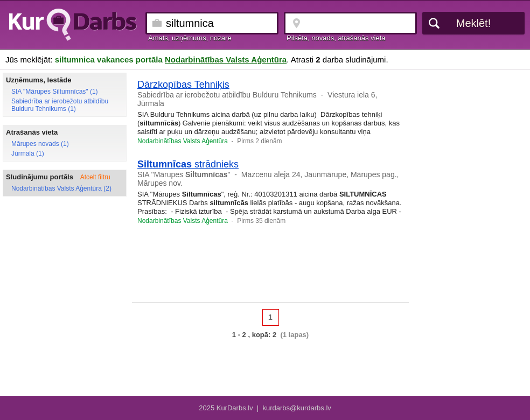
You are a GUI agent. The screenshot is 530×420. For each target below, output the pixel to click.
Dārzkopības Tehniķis (183, 85)
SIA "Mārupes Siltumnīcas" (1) (55, 92)
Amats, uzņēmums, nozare (190, 38)
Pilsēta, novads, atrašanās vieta (336, 38)
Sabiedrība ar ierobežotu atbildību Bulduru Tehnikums (227, 95)
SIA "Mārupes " (184, 174)
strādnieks (188, 164)
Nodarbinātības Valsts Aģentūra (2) (61, 188)
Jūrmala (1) (28, 153)
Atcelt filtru (95, 177)
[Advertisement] (270, 267)
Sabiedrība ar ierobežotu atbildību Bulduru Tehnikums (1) (60, 105)
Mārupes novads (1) (40, 144)
